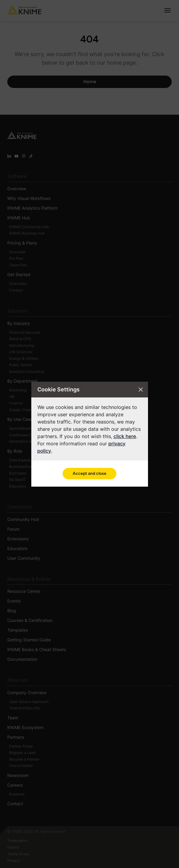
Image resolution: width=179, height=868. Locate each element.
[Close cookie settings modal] (141, 390)
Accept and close (89, 473)
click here (125, 436)
